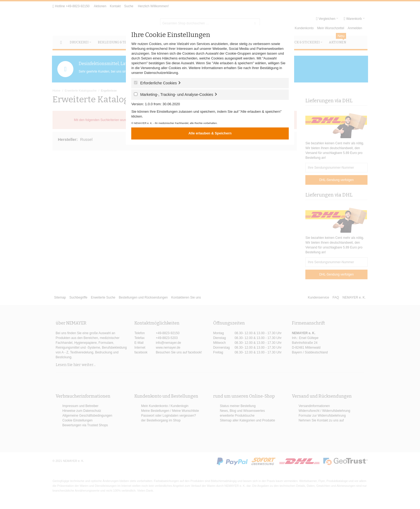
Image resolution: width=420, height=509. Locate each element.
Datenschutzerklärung (161, 73)
